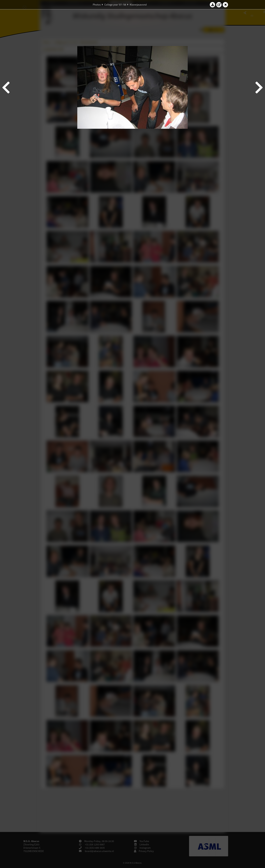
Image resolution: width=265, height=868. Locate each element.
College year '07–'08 (115, 5)
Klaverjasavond (138, 5)
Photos (97, 5)
